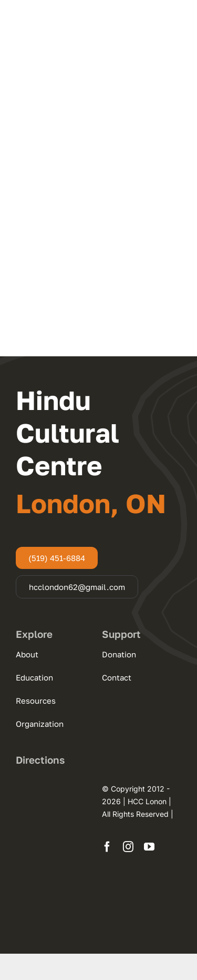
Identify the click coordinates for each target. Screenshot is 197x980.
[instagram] (128, 847)
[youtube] (149, 847)
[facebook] (107, 847)
